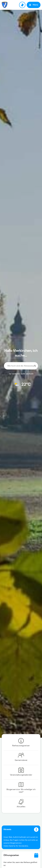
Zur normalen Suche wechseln (21, 374)
